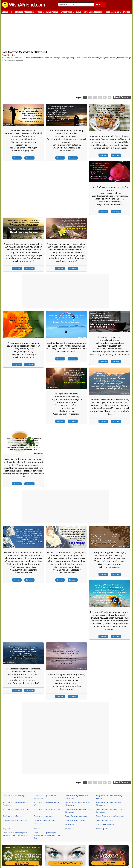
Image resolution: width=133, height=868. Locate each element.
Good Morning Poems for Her (47, 809)
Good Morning (9, 55)
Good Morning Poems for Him (16, 809)
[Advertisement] (67, 32)
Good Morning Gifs (105, 820)
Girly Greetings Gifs (105, 824)
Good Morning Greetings (14, 795)
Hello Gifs (69, 824)
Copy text (17, 158)
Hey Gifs (6, 829)
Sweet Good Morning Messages (110, 816)
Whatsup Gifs (102, 829)
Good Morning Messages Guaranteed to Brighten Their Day (47, 835)
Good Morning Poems (48, 12)
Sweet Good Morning (71, 12)
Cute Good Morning (93, 12)
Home (5, 12)
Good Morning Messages (23, 12)
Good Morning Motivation (118, 12)
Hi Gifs (37, 829)
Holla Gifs (69, 829)
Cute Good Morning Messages (16, 820)
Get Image (29, 158)
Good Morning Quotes (44, 816)
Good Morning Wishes (75, 820)
